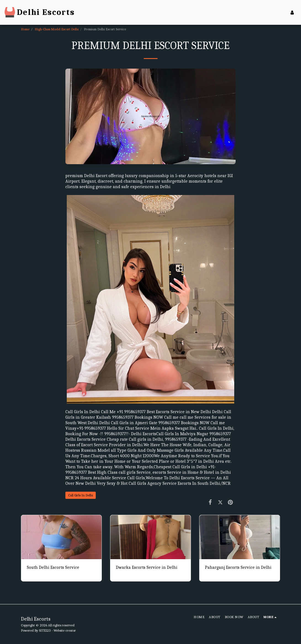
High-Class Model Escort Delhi (57, 29)
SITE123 (45, 630)
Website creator (65, 630)
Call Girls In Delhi (81, 495)
